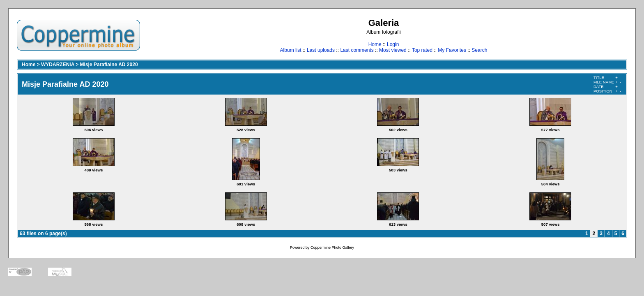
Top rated (422, 50)
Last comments (357, 50)
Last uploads (321, 50)
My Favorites (452, 50)
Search (479, 50)
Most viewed (393, 50)
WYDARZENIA (58, 65)
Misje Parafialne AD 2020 (109, 65)
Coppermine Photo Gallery (332, 247)
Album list (291, 50)
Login (393, 44)
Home (375, 44)
